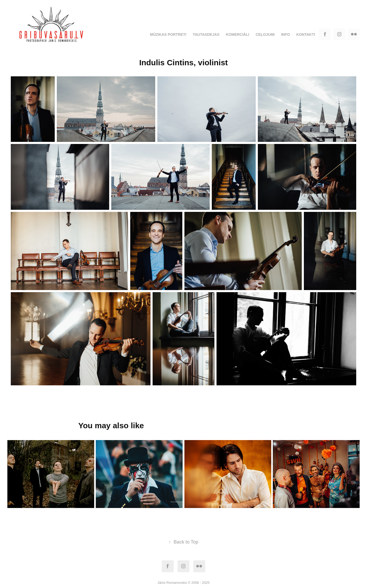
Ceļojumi (265, 34)
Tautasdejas (206, 34)
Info (285, 34)
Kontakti (306, 34)
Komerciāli (238, 34)
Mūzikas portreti (168, 34)
